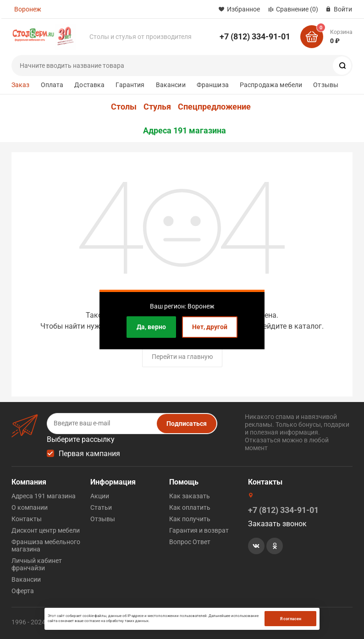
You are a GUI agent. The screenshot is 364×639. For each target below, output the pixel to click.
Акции (100, 496)
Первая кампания (89, 454)
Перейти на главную (182, 357)
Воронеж (28, 9)
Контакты (27, 519)
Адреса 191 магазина (185, 131)
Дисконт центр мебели (46, 530)
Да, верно (151, 327)
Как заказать (190, 496)
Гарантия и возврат (199, 530)
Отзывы (326, 85)
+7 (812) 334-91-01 (255, 36)
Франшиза (213, 85)
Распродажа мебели (271, 85)
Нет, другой (210, 327)
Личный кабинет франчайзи (37, 564)
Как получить (190, 519)
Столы (124, 107)
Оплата (52, 85)
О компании (30, 507)
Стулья (157, 107)
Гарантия (130, 85)
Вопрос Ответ (190, 542)
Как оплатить (190, 507)
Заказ (21, 85)
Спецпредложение (214, 107)
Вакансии (171, 85)
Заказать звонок (277, 524)
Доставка (89, 85)
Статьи (101, 507)
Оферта (23, 591)
